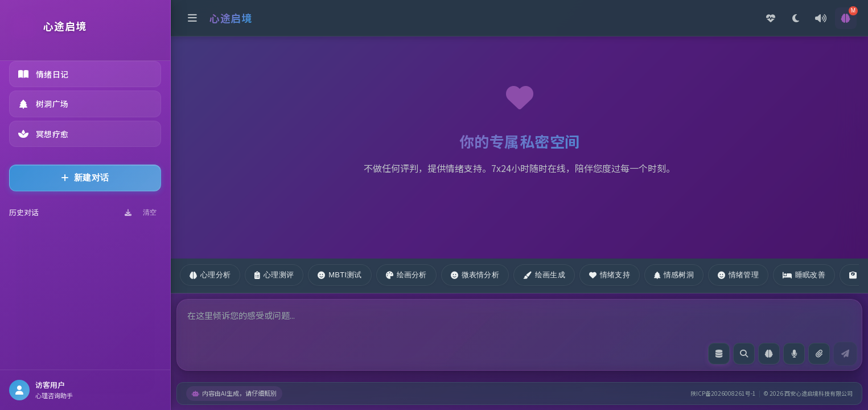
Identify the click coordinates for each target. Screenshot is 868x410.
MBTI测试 (340, 275)
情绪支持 (610, 275)
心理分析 (210, 275)
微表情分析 (475, 275)
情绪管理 (738, 275)
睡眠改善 (804, 275)
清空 (150, 212)
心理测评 (274, 275)
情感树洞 (674, 275)
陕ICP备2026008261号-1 (723, 393)
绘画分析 (406, 275)
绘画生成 (544, 275)
